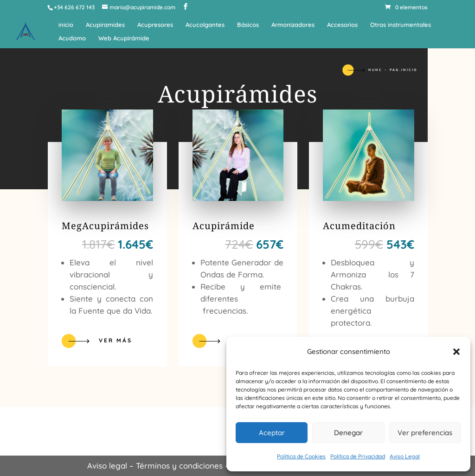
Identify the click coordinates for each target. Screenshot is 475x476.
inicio (66, 25)
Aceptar (272, 433)
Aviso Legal (405, 456)
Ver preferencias (425, 433)
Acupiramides (105, 25)
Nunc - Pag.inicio (393, 70)
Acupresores (155, 25)
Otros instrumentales (401, 25)
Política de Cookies (301, 456)
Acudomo (72, 38)
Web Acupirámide (124, 38)
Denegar (348, 433)
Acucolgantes (205, 25)
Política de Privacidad (358, 456)
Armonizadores (293, 25)
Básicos (248, 25)
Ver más (116, 340)
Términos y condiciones (179, 466)
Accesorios (342, 25)
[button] (456, 352)
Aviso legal (107, 466)
